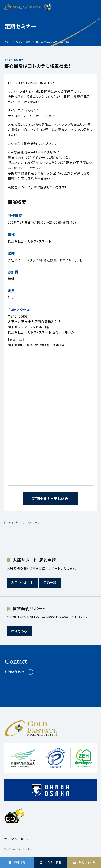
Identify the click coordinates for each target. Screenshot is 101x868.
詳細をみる (19, 631)
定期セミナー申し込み (50, 499)
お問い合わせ (14, 672)
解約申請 (50, 583)
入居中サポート (22, 583)
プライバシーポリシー (18, 839)
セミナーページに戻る (25, 523)
